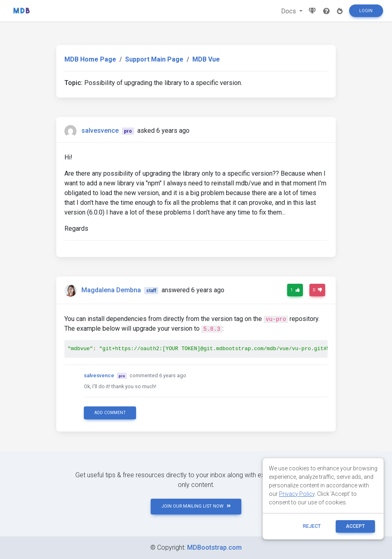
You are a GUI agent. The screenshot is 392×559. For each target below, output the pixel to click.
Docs (289, 11)
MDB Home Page (90, 59)
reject (312, 526)
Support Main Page (154, 59)
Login (366, 11)
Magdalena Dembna (111, 290)
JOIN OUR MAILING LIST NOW (196, 506)
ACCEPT (355, 526)
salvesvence (100, 131)
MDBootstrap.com (214, 547)
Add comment (110, 413)
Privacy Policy (297, 494)
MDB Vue (206, 59)
